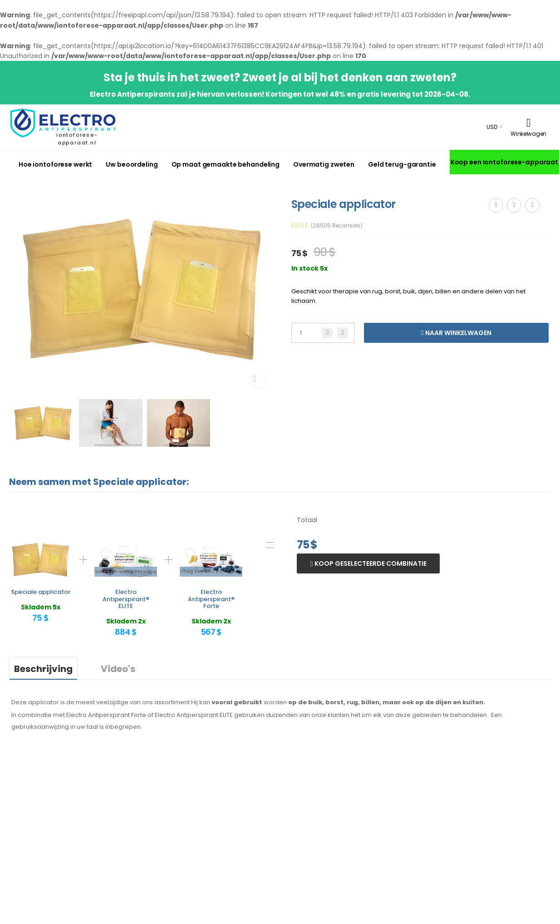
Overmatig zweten (324, 164)
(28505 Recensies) (337, 226)
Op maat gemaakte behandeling (226, 164)
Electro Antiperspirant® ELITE (126, 599)
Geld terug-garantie (402, 164)
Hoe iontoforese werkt (55, 164)
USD (492, 127)
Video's (118, 669)
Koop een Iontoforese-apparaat (504, 162)
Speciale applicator (41, 592)
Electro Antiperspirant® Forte (211, 599)
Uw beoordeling (132, 164)
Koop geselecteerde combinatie (370, 563)
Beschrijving (43, 669)
